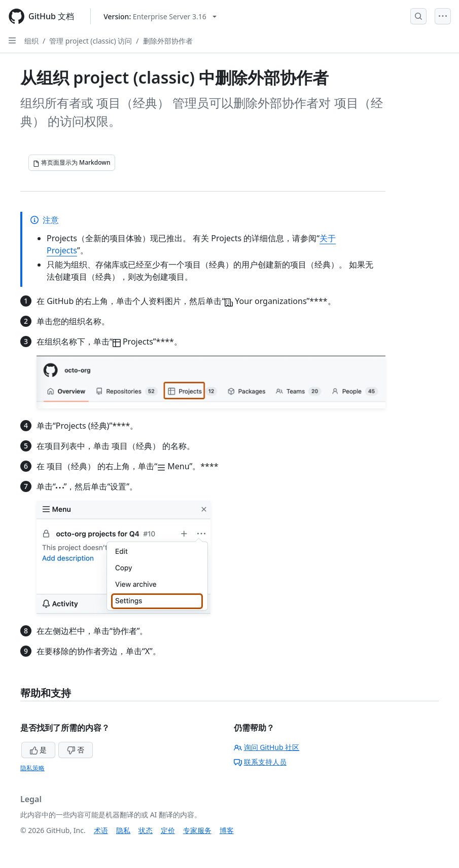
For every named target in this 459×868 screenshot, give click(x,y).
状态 (146, 830)
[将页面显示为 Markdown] (72, 163)
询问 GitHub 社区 (267, 747)
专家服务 (197, 830)
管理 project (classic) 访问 (91, 41)
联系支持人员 (260, 762)
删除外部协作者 (168, 41)
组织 (31, 41)
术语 (101, 830)
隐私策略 (32, 768)
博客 (227, 830)
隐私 (123, 830)
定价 (168, 830)
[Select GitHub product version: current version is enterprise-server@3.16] (160, 16)
